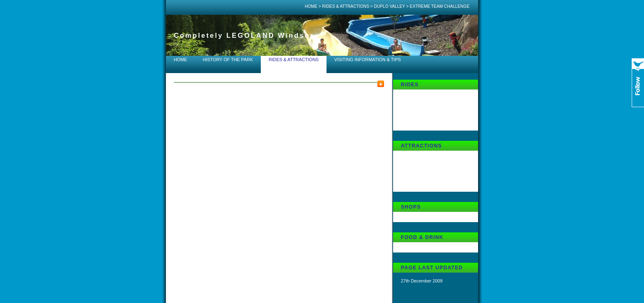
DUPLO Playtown (418, 155)
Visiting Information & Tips (368, 60)
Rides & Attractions (346, 6)
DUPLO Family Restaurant (427, 247)
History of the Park (228, 60)
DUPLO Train (414, 115)
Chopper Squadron (420, 104)
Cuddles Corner (416, 216)
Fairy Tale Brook (417, 94)
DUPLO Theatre (417, 165)
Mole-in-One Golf (418, 186)
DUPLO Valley (389, 6)
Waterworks (413, 176)
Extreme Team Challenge (426, 125)
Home (311, 6)
